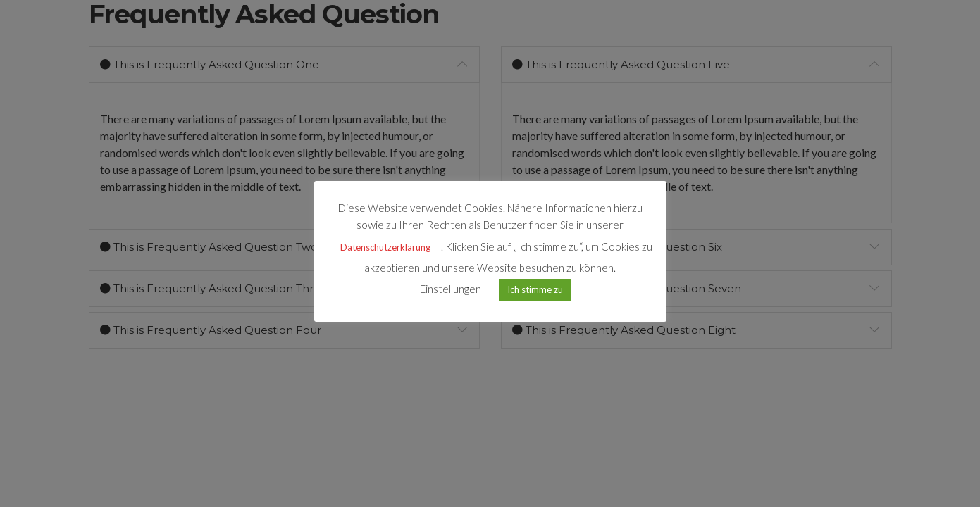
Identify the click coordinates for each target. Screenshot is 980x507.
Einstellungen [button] (451, 289)
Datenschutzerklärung (385, 247)
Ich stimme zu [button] (535, 289)
